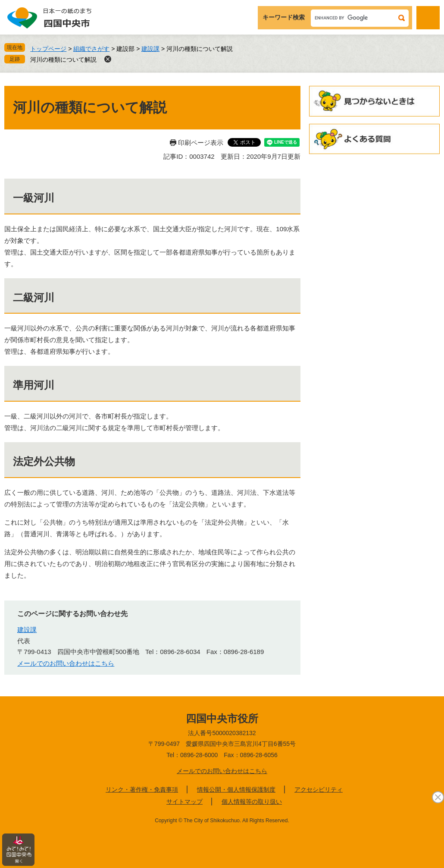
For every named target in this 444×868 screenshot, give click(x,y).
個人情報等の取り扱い (252, 802)
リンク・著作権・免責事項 (142, 789)
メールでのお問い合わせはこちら (66, 663)
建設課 (150, 49)
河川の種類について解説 (63, 60)
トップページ (48, 49)
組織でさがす (91, 49)
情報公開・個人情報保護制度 (236, 789)
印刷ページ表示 (201, 143)
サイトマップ (184, 802)
